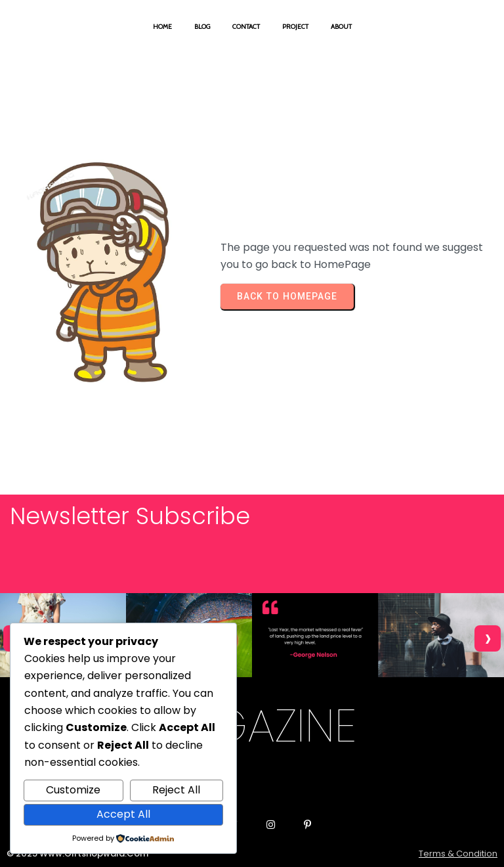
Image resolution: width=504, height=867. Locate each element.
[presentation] (488, 638)
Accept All (123, 814)
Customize (73, 790)
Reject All (176, 790)
